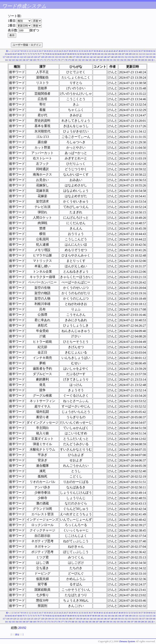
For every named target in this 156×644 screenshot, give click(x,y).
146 (105, 57)
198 (136, 60)
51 (127, 51)
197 (132, 60)
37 (92, 51)
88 (68, 54)
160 (154, 57)
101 (102, 54)
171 (41, 60)
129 (46, 57)
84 (58, 54)
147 (109, 57)
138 (77, 57)
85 (61, 54)
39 (97, 51)
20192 (22, 628)
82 (53, 54)
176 (59, 60)
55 (137, 51)
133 (60, 57)
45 (112, 51)
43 (107, 51)
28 (70, 51)
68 (19, 54)
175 (55, 60)
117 (4, 57)
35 (87, 51)
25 (62, 51)
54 (134, 51)
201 (146, 60)
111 (137, 54)
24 (60, 51)
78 (43, 54)
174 (52, 60)
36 (90, 51)
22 (55, 51)
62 (154, 51)
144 (98, 57)
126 (35, 57)
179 (69, 60)
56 (139, 51)
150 (119, 57)
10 (25, 51)
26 (65, 51)
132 (56, 57)
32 (80, 51)
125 (32, 57)
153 (130, 57)
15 (37, 51)
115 (151, 54)
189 (104, 60)
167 (27, 60)
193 (118, 60)
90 (73, 54)
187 (97, 60)
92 (78, 54)
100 (99, 54)
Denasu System (127, 641)
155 (137, 57)
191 (111, 60)
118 (8, 57)
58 (144, 51)
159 (151, 57)
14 (35, 51)
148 (112, 57)
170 (38, 60)
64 (9, 54)
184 (87, 60)
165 (20, 60)
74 (33, 54)
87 (66, 54)
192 (115, 60)
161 (6, 60)
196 (129, 60)
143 (95, 57)
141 (88, 57)
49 (122, 51)
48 (120, 51)
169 (34, 60)
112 (140, 54)
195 (125, 60)
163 (13, 60)
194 (122, 60)
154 (133, 57)
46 (115, 51)
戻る (17, 635)
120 (14, 57)
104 (113, 54)
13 (32, 51)
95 (86, 54)
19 (47, 51)
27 (67, 51)
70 (24, 54)
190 (108, 60)
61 (152, 51)
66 (14, 54)
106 (120, 54)
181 (76, 60)
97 (91, 54)
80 (48, 54)
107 (123, 54)
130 (49, 57)
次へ (153, 60)
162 (10, 60)
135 (67, 57)
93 (81, 54)
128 (42, 57)
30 (75, 51)
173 (48, 60)
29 (72, 51)
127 (39, 57)
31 (77, 51)
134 (63, 57)
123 (25, 57)
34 (85, 51)
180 (73, 60)
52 (130, 51)
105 (116, 54)
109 (130, 54)
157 (144, 57)
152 (126, 57)
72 (28, 54)
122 (21, 57)
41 (102, 51)
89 (71, 54)
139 (81, 57)
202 (150, 60)
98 (93, 54)
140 (84, 57)
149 (116, 57)
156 (140, 57)
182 (80, 60)
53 (132, 51)
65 (11, 54)
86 (63, 54)
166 (24, 60)
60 (149, 51)
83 (56, 54)
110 (134, 54)
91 (76, 54)
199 (139, 60)
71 (26, 54)
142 (91, 57)
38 (95, 51)
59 (147, 51)
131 (53, 57)
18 (45, 51)
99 (96, 54)
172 (45, 60)
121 (18, 57)
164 (17, 60)
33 (82, 51)
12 (30, 51)
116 (154, 54)
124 (28, 57)
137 (74, 57)
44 (110, 51)
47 (117, 51)
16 (40, 51)
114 (147, 54)
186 (94, 60)
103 (109, 54)
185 (90, 60)
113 (144, 54)
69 (21, 54)
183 (83, 60)
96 (88, 54)
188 (101, 60)
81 (51, 54)
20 (50, 51)
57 (142, 51)
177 (62, 60)
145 (102, 57)
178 (66, 60)
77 (41, 54)
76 (38, 54)
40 (100, 51)
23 (57, 51)
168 (31, 60)
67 (16, 54)
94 (83, 54)
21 (52, 51)
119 (11, 57)
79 (46, 54)
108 (127, 54)
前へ (8, 51)
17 (42, 51)
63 (6, 54)
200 (143, 60)
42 (105, 51)
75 (36, 54)
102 (106, 54)
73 (31, 54)
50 (125, 51)
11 (27, 51)
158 (147, 57)
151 (123, 57)
